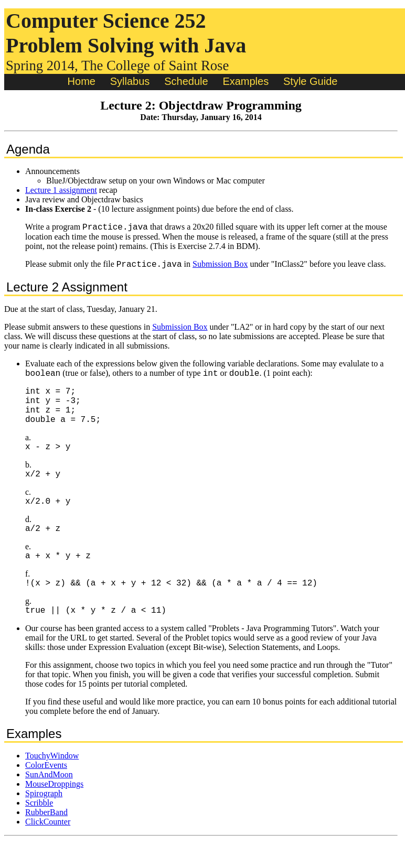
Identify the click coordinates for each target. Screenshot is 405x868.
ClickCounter (48, 849)
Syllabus (130, 81)
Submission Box (220, 267)
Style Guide (310, 81)
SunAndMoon (49, 802)
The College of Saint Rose (155, 66)
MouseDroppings (54, 812)
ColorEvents (46, 793)
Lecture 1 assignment (61, 190)
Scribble (39, 831)
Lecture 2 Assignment (67, 290)
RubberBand (46, 840)
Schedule (186, 81)
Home (82, 81)
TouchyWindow (52, 783)
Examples (246, 81)
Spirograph (44, 821)
